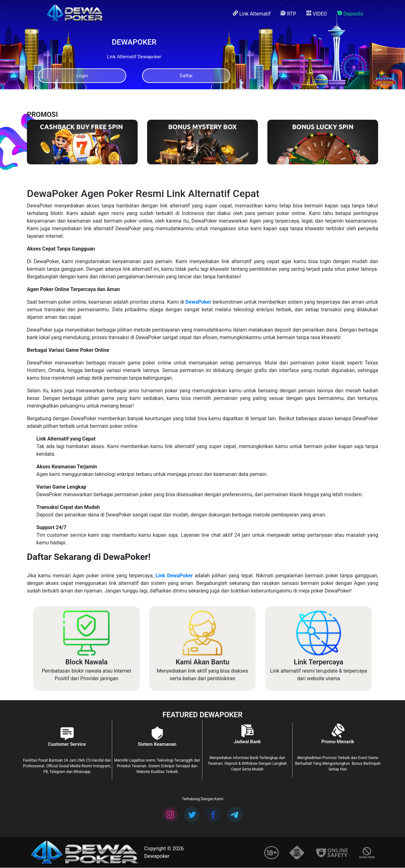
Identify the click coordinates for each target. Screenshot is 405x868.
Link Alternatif (252, 14)
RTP (288, 14)
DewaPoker (198, 302)
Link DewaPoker (174, 576)
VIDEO (317, 14)
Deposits (350, 14)
